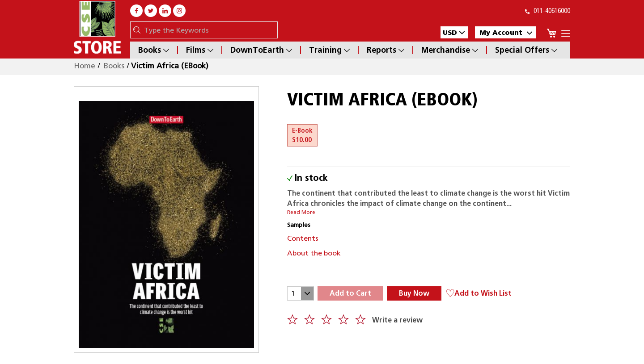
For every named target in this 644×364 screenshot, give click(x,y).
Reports (386, 50)
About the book (314, 253)
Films (200, 50)
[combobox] (208, 30)
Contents (303, 238)
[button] (454, 32)
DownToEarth (261, 50)
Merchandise (450, 50)
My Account (506, 32)
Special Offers (526, 50)
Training (329, 50)
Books (154, 50)
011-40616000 (548, 11)
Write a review (397, 320)
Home (85, 66)
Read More (301, 212)
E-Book (302, 135)
